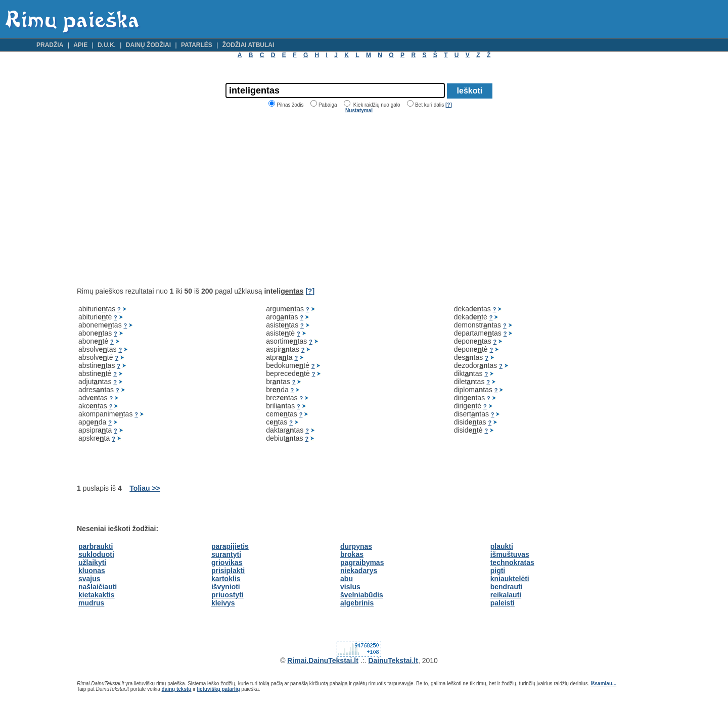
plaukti (502, 546)
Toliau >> (145, 488)
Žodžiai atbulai (248, 45)
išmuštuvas (510, 554)
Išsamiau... (603, 684)
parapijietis (230, 546)
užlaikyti (92, 562)
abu (347, 579)
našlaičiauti (98, 587)
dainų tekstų (177, 689)
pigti (498, 571)
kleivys (223, 603)
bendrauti (507, 587)
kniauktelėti (510, 579)
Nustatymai (359, 110)
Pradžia (50, 45)
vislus (350, 587)
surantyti (226, 554)
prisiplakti (228, 571)
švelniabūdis (362, 595)
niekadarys (359, 571)
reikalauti (506, 595)
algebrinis (357, 603)
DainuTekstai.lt (393, 661)
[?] (449, 105)
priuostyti (227, 595)
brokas (352, 554)
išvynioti (226, 587)
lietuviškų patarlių (219, 689)
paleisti (503, 603)
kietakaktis (97, 595)
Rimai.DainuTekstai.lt (323, 661)
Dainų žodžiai (148, 45)
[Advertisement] (162, 200)
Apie (80, 45)
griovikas (227, 562)
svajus (89, 579)
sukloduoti (96, 554)
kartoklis (226, 579)
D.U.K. (107, 45)
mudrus (91, 603)
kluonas (92, 571)
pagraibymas (362, 562)
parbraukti (96, 546)
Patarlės (197, 45)
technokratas (512, 562)
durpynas (356, 546)
